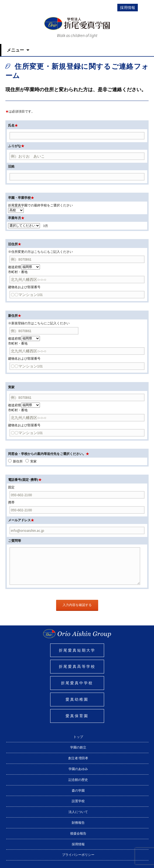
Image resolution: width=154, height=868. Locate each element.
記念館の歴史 (78, 780)
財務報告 (78, 823)
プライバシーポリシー (78, 855)
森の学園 (78, 790)
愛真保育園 (77, 716)
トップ (78, 737)
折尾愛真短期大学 (77, 650)
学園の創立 (78, 747)
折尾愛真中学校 (77, 683)
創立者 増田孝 (78, 758)
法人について (78, 812)
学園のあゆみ (78, 769)
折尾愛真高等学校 (77, 666)
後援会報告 (78, 833)
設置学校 (78, 801)
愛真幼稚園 (77, 699)
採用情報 (128, 8)
